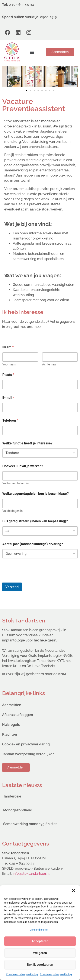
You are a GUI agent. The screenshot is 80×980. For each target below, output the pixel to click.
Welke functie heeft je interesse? (27, 443)
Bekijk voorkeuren (40, 965)
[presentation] (35, 580)
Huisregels (11, 725)
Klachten (10, 734)
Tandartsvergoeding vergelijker (28, 754)
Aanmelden (12, 705)
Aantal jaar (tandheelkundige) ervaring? (33, 544)
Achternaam (50, 364)
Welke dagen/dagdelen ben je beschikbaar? (36, 494)
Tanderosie (12, 796)
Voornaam (9, 364)
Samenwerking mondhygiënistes (30, 824)
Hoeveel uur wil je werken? (23, 466)
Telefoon (10, 420)
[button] (74, 891)
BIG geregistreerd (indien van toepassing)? (35, 521)
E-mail (8, 398)
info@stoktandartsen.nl (31, 874)
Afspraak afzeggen (18, 715)
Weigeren (40, 953)
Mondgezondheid (18, 810)
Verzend (12, 587)
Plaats (8, 375)
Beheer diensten (39, 930)
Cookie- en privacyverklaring (22, 974)
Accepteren (40, 941)
